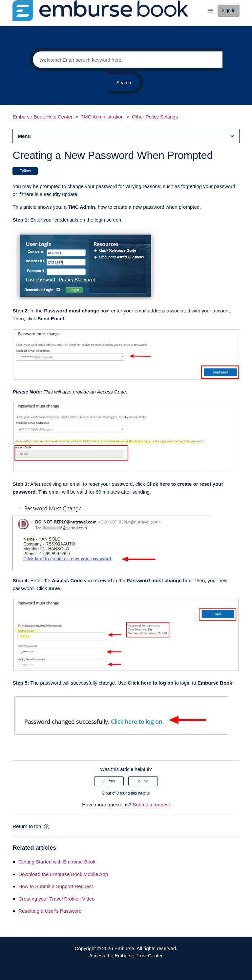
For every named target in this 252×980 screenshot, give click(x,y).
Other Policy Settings (155, 117)
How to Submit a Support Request (56, 886)
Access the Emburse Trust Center (126, 956)
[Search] (126, 60)
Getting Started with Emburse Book (57, 862)
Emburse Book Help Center (42, 117)
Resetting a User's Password (50, 911)
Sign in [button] (229, 11)
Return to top (31, 826)
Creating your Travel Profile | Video (56, 899)
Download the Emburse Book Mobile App (63, 874)
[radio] (109, 781)
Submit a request (151, 805)
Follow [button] (25, 171)
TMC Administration (102, 117)
